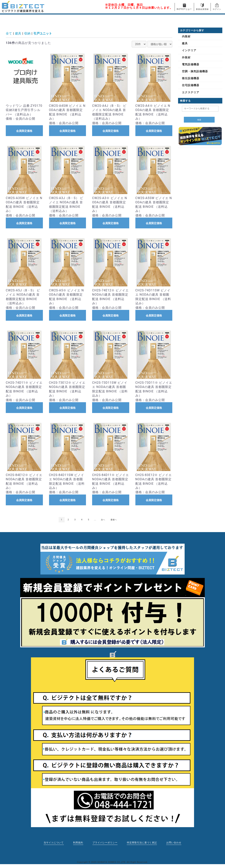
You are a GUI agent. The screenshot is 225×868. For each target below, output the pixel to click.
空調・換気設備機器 (195, 71)
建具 (18, 33)
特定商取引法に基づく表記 (142, 843)
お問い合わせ (174, 843)
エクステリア (191, 92)
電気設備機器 (191, 64)
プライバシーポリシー (105, 843)
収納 (27, 33)
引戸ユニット (43, 33)
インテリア (189, 50)
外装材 (186, 57)
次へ (103, 520)
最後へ (114, 520)
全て (9, 33)
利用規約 (78, 843)
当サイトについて (53, 843)
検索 (199, 120)
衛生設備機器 (191, 78)
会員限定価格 (24, 131)
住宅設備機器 (191, 85)
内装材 (186, 36)
